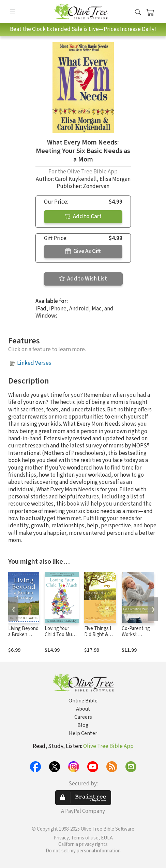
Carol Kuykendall (76, 179)
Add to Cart (83, 217)
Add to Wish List (83, 279)
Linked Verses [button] (34, 363)
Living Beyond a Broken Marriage (23, 635)
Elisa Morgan (115, 179)
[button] (138, 13)
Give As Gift (83, 251)
